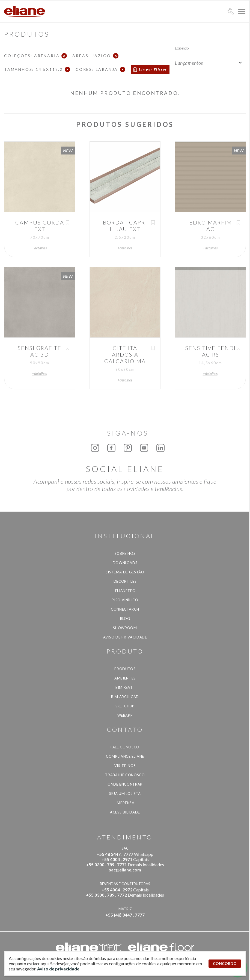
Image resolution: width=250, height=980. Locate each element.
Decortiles (125, 581)
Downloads (125, 563)
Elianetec (125, 591)
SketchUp (125, 706)
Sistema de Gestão (125, 572)
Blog (125, 619)
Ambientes (125, 678)
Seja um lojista (125, 794)
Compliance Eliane (125, 756)
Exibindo (182, 48)
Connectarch (125, 609)
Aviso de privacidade (125, 637)
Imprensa (125, 803)
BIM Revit (125, 687)
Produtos (125, 669)
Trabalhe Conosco (125, 775)
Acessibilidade (125, 812)
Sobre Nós (125, 553)
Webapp (125, 715)
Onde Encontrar (125, 784)
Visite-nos (125, 766)
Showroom (125, 628)
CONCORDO (225, 963)
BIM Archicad (125, 697)
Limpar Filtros (153, 69)
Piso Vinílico (125, 600)
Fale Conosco (125, 747)
